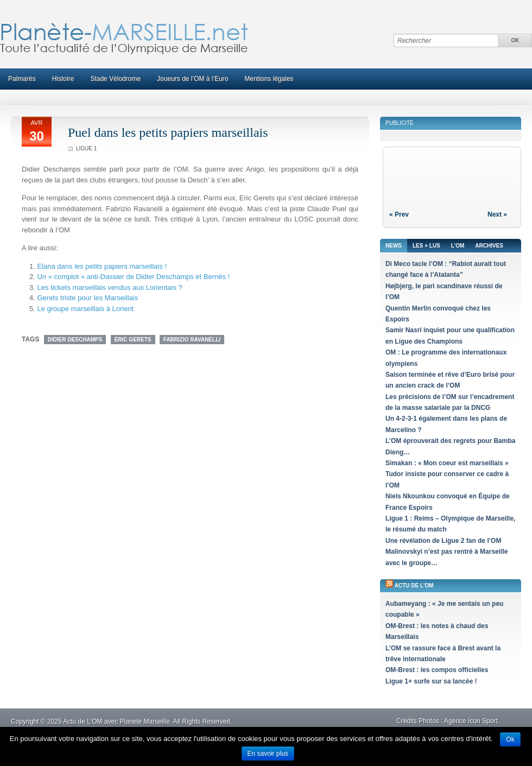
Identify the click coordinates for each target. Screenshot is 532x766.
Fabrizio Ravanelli (192, 340)
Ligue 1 (86, 148)
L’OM (458, 246)
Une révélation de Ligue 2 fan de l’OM (443, 541)
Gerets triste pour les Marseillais (87, 298)
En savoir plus (268, 754)
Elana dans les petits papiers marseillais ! (102, 266)
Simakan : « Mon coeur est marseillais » (447, 463)
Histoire (63, 79)
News (394, 246)
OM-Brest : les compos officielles (437, 670)
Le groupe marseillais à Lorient (85, 309)
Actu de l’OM (414, 585)
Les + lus (426, 246)
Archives (489, 246)
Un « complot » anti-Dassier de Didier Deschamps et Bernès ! (133, 277)
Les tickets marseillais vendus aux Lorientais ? (109, 287)
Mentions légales (269, 79)
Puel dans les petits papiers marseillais (168, 132)
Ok (510, 739)
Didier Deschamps (75, 340)
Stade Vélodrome (115, 79)
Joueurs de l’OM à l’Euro (192, 79)
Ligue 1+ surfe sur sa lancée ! (431, 681)
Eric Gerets (133, 340)
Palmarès (22, 79)
